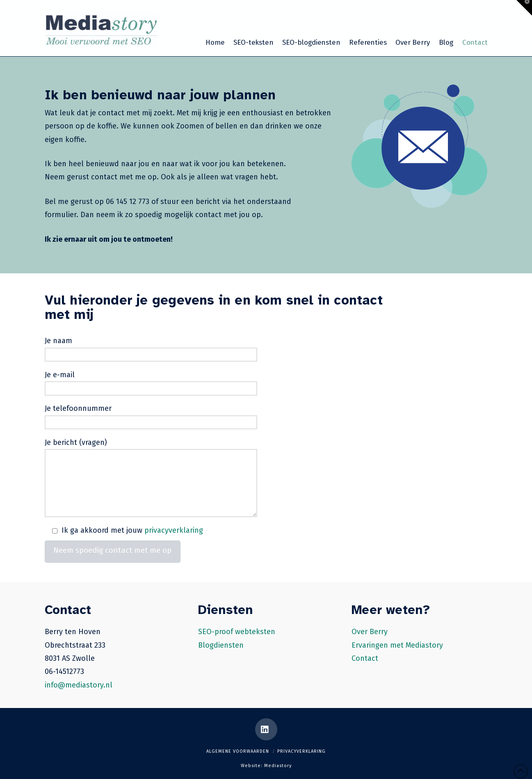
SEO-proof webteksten (237, 632)
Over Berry (370, 632)
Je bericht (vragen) (151, 449)
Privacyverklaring (301, 751)
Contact (365, 658)
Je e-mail (151, 382)
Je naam (151, 348)
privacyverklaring (174, 530)
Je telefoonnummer (151, 416)
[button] (524, 8)
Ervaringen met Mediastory (397, 645)
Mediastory (278, 766)
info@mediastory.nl (79, 685)
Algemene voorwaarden (238, 751)
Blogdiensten (221, 645)
